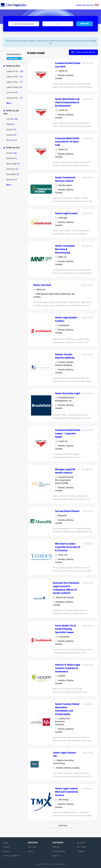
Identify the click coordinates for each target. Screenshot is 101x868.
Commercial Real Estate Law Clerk (68, 65)
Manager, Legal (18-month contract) (65, 471)
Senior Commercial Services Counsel (65, 179)
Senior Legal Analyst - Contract (67, 319)
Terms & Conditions (11, 856)
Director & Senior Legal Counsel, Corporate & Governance (68, 668)
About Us (7, 851)
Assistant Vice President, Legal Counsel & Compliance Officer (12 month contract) (66, 588)
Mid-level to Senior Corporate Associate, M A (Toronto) (68, 547)
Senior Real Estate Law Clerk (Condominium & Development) (67, 102)
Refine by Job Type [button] (11, 112)
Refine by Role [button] (13, 66)
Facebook (81, 843)
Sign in (31, 851)
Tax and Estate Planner (67, 511)
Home (6, 843)
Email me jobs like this (86, 52)
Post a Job (32, 847)
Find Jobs (85, 24)
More (9, 103)
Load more (63, 825)
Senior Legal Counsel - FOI (65, 754)
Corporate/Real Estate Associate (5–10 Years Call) (67, 142)
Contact (6, 847)
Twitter (84, 847)
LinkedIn (81, 851)
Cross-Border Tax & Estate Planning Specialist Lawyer (65, 629)
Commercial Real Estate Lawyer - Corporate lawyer (68, 433)
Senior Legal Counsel (66, 213)
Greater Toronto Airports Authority (65, 356)
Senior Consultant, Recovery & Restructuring (65, 249)
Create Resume (59, 851)
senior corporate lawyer (15, 59)
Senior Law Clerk (42, 285)
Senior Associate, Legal (68, 393)
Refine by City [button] (13, 148)
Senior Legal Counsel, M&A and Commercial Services (67, 792)
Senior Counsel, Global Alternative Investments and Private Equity (67, 709)
